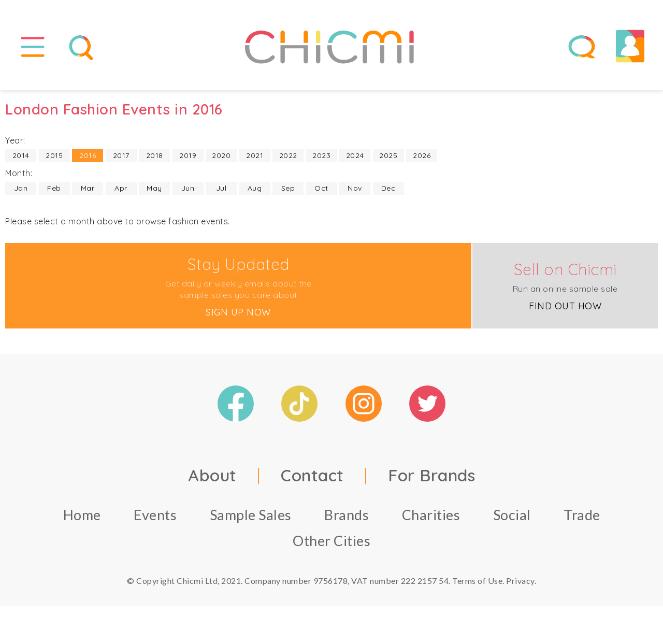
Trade (582, 516)
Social (512, 516)
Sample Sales (251, 516)
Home (82, 516)
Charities (431, 516)
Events (155, 516)
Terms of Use (477, 582)
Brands (347, 516)
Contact (312, 477)
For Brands (431, 477)
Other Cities (331, 542)
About (212, 477)
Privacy (520, 582)
